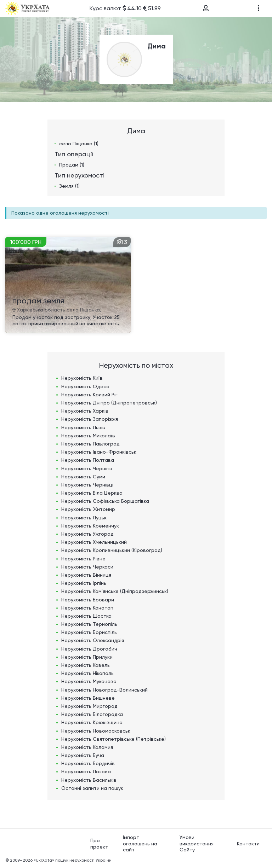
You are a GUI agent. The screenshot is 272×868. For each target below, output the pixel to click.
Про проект (99, 844)
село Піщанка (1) (79, 144)
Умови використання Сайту (197, 843)
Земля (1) (69, 186)
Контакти (248, 844)
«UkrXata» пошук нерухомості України (73, 860)
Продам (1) (72, 165)
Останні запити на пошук (92, 788)
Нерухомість (82, 378)
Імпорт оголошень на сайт (140, 843)
